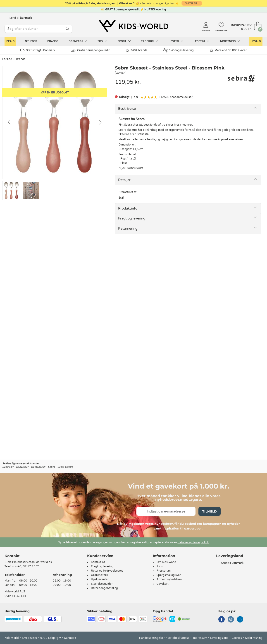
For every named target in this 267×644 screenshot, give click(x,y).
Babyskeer (22, 467)
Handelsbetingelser (152, 638)
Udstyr (176, 41)
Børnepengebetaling (104, 588)
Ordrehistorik (100, 575)
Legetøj (201, 41)
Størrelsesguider (102, 584)
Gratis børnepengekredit (90, 50)
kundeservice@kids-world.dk (33, 562)
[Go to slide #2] (31, 191)
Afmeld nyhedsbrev (169, 579)
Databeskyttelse (179, 638)
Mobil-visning (254, 638)
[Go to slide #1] (11, 191)
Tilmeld (210, 511)
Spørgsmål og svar (169, 575)
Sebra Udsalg (65, 467)
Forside (7, 59)
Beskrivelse (127, 109)
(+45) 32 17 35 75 (27, 566)
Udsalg (256, 41)
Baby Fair (8, 467)
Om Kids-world (166, 562)
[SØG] (67, 29)
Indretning (230, 41)
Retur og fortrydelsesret (107, 571)
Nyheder (31, 41)
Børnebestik (38, 467)
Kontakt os (98, 562)
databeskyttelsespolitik (193, 542)
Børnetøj (78, 41)
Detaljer (124, 180)
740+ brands (136, 50)
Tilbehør (150, 41)
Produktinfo (128, 208)
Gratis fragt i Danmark (38, 50)
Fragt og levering (132, 218)
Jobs (160, 566)
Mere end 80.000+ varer (228, 50)
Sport (124, 41)
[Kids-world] (133, 26)
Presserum (164, 571)
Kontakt (12, 556)
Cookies (237, 638)
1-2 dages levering (178, 50)
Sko (102, 41)
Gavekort (163, 584)
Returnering (128, 229)
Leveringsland (219, 638)
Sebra (51, 467)
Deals (10, 41)
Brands (53, 41)
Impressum (200, 638)
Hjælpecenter (100, 579)
